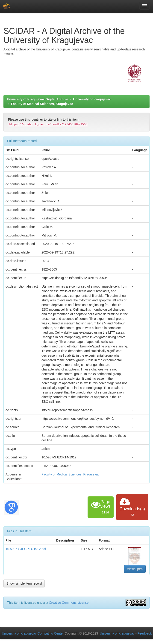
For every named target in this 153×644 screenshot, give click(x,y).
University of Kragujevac (92, 99)
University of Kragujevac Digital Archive (38, 99)
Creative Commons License (69, 603)
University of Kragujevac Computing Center (33, 633)
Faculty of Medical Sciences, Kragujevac (42, 104)
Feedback (145, 633)
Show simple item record (24, 583)
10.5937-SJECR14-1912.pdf (26, 549)
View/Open (135, 569)
